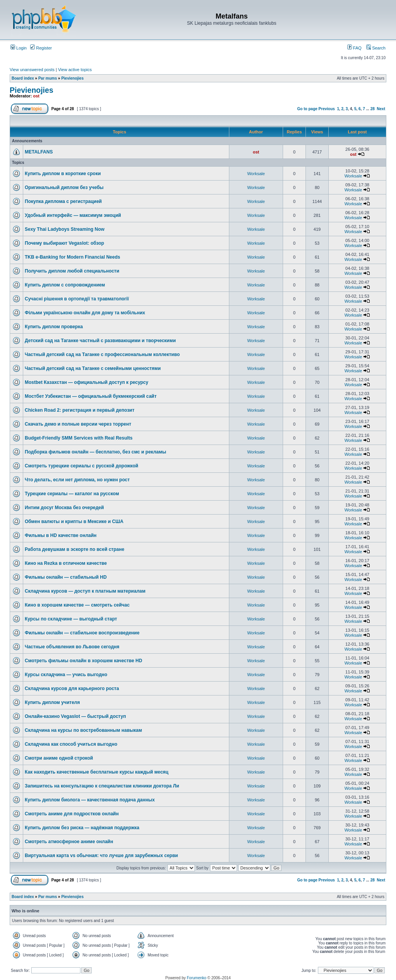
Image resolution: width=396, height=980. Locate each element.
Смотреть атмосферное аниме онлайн (69, 842)
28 (373, 109)
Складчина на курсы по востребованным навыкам (83, 730)
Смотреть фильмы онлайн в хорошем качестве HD (84, 661)
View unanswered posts (32, 70)
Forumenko (197, 978)
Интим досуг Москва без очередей (64, 508)
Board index (23, 78)
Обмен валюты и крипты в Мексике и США (74, 522)
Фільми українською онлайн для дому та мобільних (85, 313)
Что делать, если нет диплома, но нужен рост (77, 480)
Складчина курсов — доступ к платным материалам (85, 591)
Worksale (256, 174)
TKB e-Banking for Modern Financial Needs (73, 257)
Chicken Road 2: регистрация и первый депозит (80, 410)
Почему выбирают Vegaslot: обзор (64, 243)
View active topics (75, 70)
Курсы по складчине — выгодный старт (71, 619)
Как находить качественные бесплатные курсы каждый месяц (96, 772)
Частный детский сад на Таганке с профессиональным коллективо (102, 355)
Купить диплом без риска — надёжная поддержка (82, 828)
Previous (327, 109)
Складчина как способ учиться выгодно (71, 744)
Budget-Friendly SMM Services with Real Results (79, 438)
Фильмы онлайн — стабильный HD (66, 577)
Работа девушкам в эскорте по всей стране (74, 549)
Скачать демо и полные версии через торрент (78, 424)
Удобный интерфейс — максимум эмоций (73, 215)
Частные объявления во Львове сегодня (72, 647)
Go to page (307, 109)
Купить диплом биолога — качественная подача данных (90, 800)
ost (37, 96)
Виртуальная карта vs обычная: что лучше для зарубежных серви (101, 856)
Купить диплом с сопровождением (65, 285)
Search (376, 48)
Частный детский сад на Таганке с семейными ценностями (93, 368)
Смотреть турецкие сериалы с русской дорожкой (81, 466)
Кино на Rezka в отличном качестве (66, 563)
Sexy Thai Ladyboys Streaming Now (65, 229)
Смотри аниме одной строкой (59, 758)
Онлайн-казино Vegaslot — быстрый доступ (75, 716)
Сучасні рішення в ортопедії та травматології (77, 299)
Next (381, 109)
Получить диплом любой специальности (72, 271)
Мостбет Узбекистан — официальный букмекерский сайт (91, 396)
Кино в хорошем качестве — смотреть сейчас (77, 605)
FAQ (354, 48)
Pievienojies (72, 78)
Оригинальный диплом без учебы (64, 187)
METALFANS (39, 152)
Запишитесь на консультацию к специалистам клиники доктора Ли (102, 786)
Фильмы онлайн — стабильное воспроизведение (82, 633)
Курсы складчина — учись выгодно (66, 675)
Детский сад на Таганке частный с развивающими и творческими (100, 341)
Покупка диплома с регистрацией (63, 201)
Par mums (48, 78)
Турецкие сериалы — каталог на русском (72, 494)
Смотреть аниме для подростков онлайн (72, 814)
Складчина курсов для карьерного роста (72, 689)
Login (19, 48)
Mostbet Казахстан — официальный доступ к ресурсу (86, 382)
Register (41, 48)
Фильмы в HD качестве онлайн (61, 535)
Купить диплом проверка (54, 327)
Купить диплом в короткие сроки (63, 174)
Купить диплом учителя (52, 702)
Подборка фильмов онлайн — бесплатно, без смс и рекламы (96, 452)
